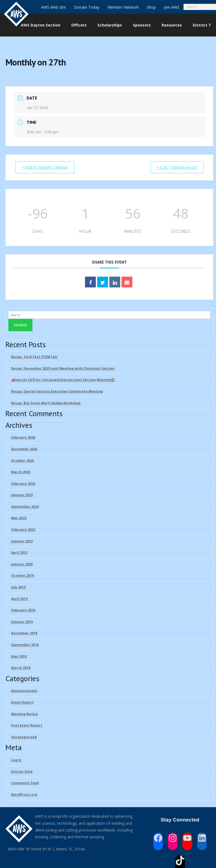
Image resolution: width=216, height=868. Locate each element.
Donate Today (87, 7)
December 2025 (24, 449)
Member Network (123, 7)
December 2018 (24, 633)
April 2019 (19, 599)
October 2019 (22, 576)
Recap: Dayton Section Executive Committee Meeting (57, 392)
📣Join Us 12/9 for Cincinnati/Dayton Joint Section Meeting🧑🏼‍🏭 (63, 380)
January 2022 (22, 541)
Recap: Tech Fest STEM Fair (34, 357)
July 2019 (18, 587)
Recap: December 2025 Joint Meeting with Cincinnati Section (63, 369)
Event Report (22, 703)
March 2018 (21, 668)
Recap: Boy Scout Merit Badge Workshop (46, 403)
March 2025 (21, 472)
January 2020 (22, 564)
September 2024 (25, 507)
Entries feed (22, 772)
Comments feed (25, 783)
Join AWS (172, 7)
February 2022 (23, 530)
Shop (151, 7)
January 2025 (22, 495)
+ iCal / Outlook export (175, 167)
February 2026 (23, 438)
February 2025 (23, 484)
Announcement (24, 691)
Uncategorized (24, 737)
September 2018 (25, 645)
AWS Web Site (53, 7)
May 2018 (19, 657)
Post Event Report (27, 726)
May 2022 (19, 519)
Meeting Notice (24, 714)
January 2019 (22, 622)
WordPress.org (24, 795)
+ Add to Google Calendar (47, 167)
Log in (16, 760)
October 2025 (22, 461)
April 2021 (19, 553)
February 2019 (23, 610)
